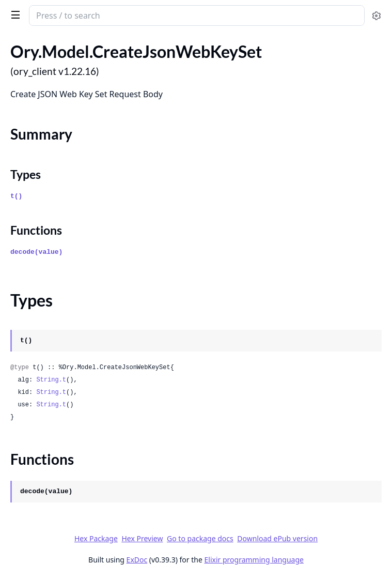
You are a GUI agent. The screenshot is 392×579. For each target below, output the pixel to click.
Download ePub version (277, 538)
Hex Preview (142, 538)
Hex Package (96, 538)
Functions (36, 230)
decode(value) (36, 252)
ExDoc (137, 560)
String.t (51, 380)
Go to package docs (200, 539)
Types (26, 174)
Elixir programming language (254, 560)
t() (16, 196)
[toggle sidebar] (14, 14)
